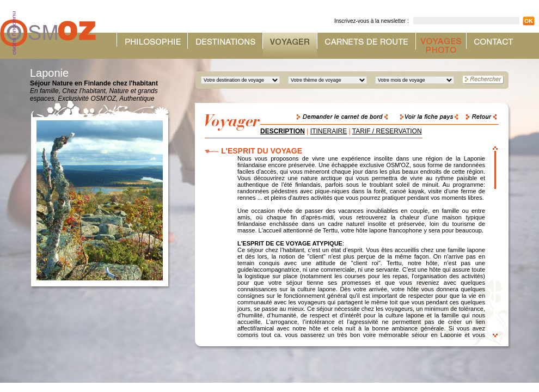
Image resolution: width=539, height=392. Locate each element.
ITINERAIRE (329, 131)
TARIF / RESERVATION (387, 131)
